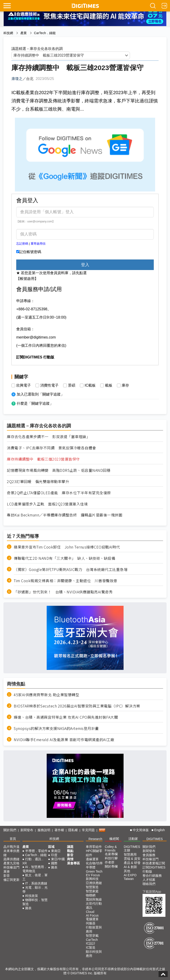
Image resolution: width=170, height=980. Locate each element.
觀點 (70, 851)
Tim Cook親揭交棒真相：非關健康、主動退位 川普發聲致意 (66, 581)
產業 (24, 33)
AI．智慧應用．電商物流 (35, 869)
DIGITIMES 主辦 (132, 849)
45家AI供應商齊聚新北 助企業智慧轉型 (46, 695)
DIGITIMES (155, 839)
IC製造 (91, 947)
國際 (54, 863)
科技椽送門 (11, 867)
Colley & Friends (111, 849)
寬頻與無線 (94, 899)
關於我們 (10, 830)
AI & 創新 (130, 867)
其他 (127, 871)
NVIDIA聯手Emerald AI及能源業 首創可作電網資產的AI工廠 (64, 740)
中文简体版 (141, 830)
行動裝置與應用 (94, 929)
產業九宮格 (11, 863)
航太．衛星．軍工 (35, 877)
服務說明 (44, 830)
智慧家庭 (92, 891)
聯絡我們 (149, 884)
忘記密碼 (22, 244)
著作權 (59, 830)
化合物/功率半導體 (94, 865)
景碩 (72, 385)
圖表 (28, 908)
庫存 (125, 385)
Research (95, 839)
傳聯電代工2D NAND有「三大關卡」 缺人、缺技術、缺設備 (64, 558)
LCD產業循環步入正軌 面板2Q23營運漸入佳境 (47, 504)
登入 (85, 265)
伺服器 (91, 923)
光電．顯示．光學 (35, 890)
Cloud (90, 912)
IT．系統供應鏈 (36, 883)
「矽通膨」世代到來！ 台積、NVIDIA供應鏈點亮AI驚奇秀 (63, 592)
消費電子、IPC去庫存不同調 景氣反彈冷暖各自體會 (51, 448)
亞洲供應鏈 (94, 883)
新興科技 (92, 879)
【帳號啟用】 (27, 279)
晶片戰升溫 (11, 847)
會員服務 (149, 855)
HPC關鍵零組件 (94, 853)
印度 (54, 855)
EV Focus (93, 875)
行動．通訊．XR (33, 861)
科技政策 (32, 896)
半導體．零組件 (36, 851)
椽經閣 (114, 839)
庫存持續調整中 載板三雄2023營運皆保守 (43, 459)
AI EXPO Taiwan (130, 877)
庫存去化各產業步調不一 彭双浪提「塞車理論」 (48, 437)
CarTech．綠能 (45, 33)
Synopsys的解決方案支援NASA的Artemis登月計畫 (56, 728)
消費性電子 (49, 385)
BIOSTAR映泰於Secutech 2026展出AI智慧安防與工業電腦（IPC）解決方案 (77, 706)
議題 (70, 847)
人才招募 (149, 880)
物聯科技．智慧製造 (35, 902)
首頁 (13, 839)
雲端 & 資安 (132, 859)
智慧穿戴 (92, 936)
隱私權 (73, 830)
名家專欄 (111, 854)
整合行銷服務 (152, 876)
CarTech (92, 940)
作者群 (110, 862)
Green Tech (94, 871)
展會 (7, 871)
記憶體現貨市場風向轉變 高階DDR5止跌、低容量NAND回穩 (59, 470)
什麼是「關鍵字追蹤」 (35, 403)
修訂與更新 (11, 880)
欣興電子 (24, 385)
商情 (70, 859)
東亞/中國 (58, 859)
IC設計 (91, 943)
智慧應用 (130, 854)
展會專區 (73, 863)
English (159, 830)
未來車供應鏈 (11, 853)
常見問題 (88, 830)
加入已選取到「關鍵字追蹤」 (40, 394)
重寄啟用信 (38, 244)
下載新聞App (152, 892)
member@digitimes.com (36, 337)
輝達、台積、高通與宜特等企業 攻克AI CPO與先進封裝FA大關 (66, 717)
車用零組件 (94, 847)
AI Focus (92, 915)
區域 (51, 847)
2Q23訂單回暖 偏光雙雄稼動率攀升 (38, 482)
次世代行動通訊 (94, 906)
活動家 (133, 839)
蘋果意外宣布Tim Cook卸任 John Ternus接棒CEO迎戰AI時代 (67, 547)
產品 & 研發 (132, 863)
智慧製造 (92, 887)
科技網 (8, 33)
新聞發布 (27, 830)
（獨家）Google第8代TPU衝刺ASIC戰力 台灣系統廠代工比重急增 (71, 569)
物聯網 (91, 895)
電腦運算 (92, 919)
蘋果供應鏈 (11, 859)
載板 (109, 385)
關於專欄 (111, 866)
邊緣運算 (92, 859)
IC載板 (90, 385)
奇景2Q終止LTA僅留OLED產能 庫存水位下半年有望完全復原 (59, 493)
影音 (7, 876)
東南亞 (56, 851)
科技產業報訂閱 (154, 863)
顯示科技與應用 (94, 954)
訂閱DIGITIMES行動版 (154, 869)
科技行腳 (111, 858)
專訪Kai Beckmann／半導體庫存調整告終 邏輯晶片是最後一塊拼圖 (65, 515)
